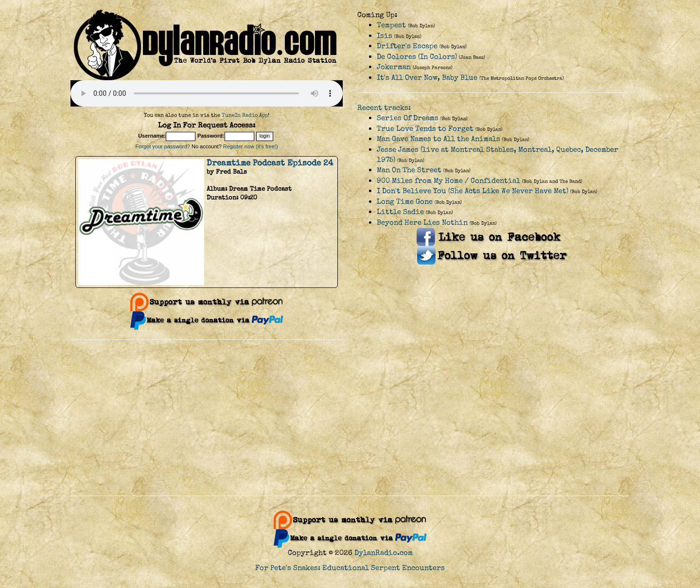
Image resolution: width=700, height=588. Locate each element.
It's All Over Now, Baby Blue (427, 78)
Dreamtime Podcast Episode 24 (270, 163)
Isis (385, 36)
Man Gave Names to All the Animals (438, 139)
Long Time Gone (405, 202)
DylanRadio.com (384, 553)
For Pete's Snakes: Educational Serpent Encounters (350, 568)
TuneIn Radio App (245, 115)
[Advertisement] (350, 418)
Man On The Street (409, 170)
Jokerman (394, 67)
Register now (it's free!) (251, 146)
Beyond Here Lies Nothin (422, 223)
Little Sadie (400, 212)
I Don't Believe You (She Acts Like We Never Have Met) (472, 191)
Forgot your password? (163, 146)
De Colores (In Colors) (417, 57)
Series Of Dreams (408, 118)
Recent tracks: (384, 108)
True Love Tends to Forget (425, 129)
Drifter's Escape (407, 46)
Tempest (391, 25)
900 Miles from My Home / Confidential (448, 181)
